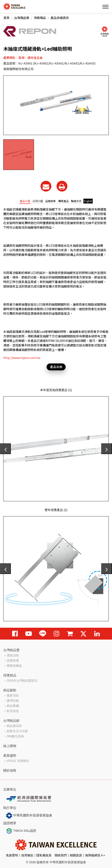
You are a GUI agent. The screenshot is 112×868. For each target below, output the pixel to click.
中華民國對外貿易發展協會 (29, 816)
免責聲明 (12, 855)
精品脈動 (10, 690)
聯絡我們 (61, 855)
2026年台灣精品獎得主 (22, 681)
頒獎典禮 (13, 660)
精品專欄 (13, 706)
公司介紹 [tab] (38, 201)
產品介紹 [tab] (25, 201)
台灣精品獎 (22, 18)
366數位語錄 (15, 736)
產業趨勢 (10, 756)
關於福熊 (10, 770)
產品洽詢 (56, 367)
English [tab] (88, 201)
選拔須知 (13, 655)
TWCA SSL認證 (21, 831)
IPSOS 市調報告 (18, 761)
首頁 (6, 18)
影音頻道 (13, 711)
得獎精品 (40, 18)
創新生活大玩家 (17, 731)
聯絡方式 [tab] (76, 201)
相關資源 (76, 855)
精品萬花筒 (14, 726)
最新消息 (13, 695)
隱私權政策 (44, 855)
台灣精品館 (11, 721)
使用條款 (27, 855)
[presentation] (5, 449)
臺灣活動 (13, 701)
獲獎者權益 (14, 666)
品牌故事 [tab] (50, 201)
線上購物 (10, 746)
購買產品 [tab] (63, 201)
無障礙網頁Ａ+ (95, 855)
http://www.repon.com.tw (22, 358)
